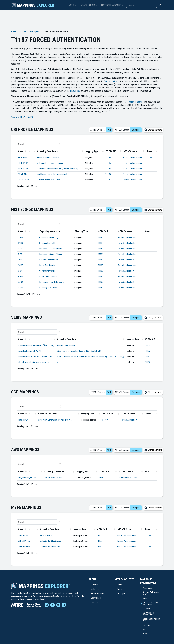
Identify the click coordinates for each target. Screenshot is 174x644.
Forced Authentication (132, 157)
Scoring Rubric (97, 598)
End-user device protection (48, 180)
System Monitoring (47, 271)
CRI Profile (147, 609)
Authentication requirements (49, 157)
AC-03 (20, 276)
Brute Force (75, 91)
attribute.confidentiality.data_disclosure (34, 362)
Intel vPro (146, 625)
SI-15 (20, 254)
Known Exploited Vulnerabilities (149, 614)
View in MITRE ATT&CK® (22, 117)
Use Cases (95, 602)
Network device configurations (50, 163)
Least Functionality (47, 265)
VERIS (145, 634)
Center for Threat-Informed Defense (28, 593)
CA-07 (20, 237)
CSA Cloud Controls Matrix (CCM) (150, 604)
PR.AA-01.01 (23, 174)
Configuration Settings (49, 243)
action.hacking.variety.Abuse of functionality (36, 345)
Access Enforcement (48, 276)
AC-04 (20, 282)
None (59, 362)
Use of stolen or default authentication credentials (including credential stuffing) (90, 357)
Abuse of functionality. (66, 345)
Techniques (121, 593)
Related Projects (97, 593)
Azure (145, 598)
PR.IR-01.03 (23, 169)
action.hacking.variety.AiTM (29, 351)
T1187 (108, 157)
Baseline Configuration (49, 260)
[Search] (142, 5)
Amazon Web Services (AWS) (152, 593)
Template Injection (112, 81)
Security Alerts (46, 535)
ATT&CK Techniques (29, 31)
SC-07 (20, 288)
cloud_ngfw (23, 420)
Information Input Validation (51, 249)
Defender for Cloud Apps (50, 541)
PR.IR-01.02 (23, 163)
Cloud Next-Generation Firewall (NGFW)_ (55, 420)
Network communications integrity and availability (58, 169)
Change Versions (153, 130)
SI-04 (20, 271)
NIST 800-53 (147, 629)
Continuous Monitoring (49, 237)
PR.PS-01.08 (23, 180)
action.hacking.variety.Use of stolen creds (35, 357)
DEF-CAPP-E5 (24, 541)
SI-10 (20, 249)
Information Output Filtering (51, 254)
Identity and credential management (52, 174)
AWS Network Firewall (53, 478)
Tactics (120, 589)
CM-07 (21, 265)
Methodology (96, 589)
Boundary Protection (48, 288)
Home (14, 31)
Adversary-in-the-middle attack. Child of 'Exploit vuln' (79, 351)
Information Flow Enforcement (52, 282)
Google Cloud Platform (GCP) (152, 620)
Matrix (119, 585)
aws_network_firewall (27, 478)
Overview (95, 585)
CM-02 (21, 260)
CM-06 (21, 243)
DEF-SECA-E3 (24, 535)
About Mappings (149, 588)
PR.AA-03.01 (23, 157)
